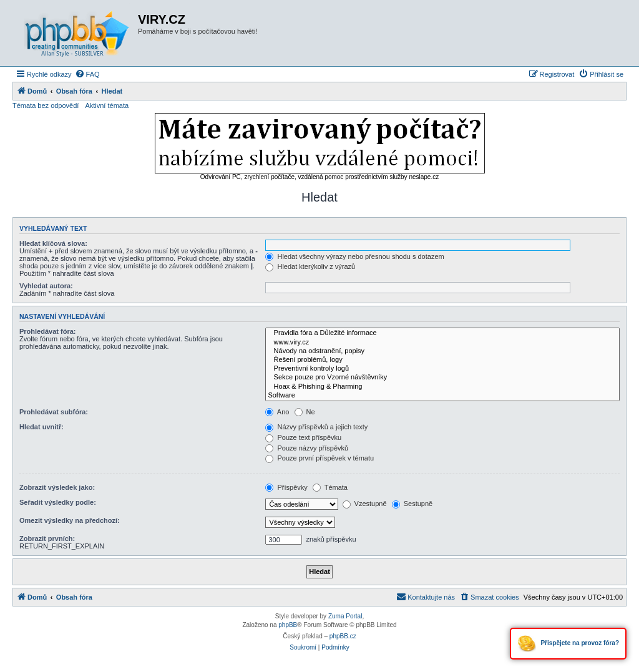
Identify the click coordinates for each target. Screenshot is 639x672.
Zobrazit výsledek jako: (57, 487)
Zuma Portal (345, 616)
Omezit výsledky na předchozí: (70, 520)
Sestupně (412, 504)
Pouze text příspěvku (303, 437)
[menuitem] (87, 74)
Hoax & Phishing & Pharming (442, 387)
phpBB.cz (343, 636)
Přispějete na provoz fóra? (568, 644)
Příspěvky (286, 487)
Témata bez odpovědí (46, 105)
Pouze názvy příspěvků (307, 448)
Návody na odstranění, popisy (442, 351)
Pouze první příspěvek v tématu (319, 458)
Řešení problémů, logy (442, 360)
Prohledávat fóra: (47, 331)
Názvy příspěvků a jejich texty (316, 427)
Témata (330, 487)
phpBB (288, 625)
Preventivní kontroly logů (442, 369)
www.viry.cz (442, 343)
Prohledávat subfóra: (54, 412)
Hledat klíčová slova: (53, 243)
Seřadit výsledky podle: (58, 502)
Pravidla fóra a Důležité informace (442, 333)
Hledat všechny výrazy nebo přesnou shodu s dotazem (354, 256)
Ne (305, 412)
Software (442, 396)
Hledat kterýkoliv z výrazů (310, 266)
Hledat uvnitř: (41, 427)
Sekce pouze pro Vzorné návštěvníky (442, 377)
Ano (277, 412)
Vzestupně (365, 504)
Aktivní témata (107, 105)
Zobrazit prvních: (47, 538)
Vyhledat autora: (46, 286)
